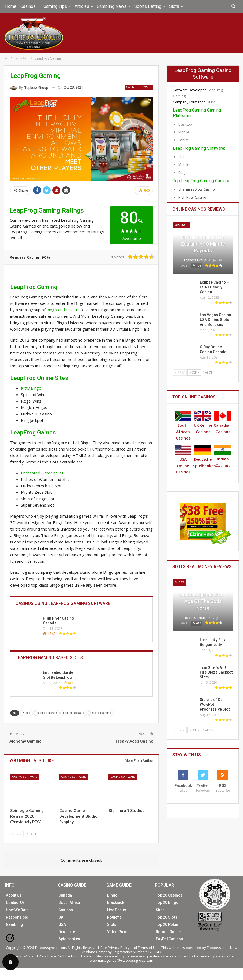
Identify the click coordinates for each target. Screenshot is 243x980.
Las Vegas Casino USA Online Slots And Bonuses (215, 319)
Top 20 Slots (166, 917)
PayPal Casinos (169, 939)
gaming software (74, 713)
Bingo (27, 713)
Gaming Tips (55, 6)
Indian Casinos (223, 456)
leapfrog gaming (101, 713)
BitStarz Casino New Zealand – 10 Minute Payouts (203, 244)
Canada (65, 895)
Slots (174, 6)
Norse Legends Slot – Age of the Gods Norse (203, 601)
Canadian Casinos (223, 422)
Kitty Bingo (31, 388)
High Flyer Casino (192, 197)
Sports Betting (148, 6)
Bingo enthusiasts (63, 309)
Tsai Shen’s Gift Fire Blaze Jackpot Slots (216, 672)
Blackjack (116, 902)
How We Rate (17, 909)
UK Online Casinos (203, 422)
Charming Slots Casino (197, 189)
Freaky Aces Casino (135, 741)
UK (61, 917)
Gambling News (112, 6)
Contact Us (15, 902)
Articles (82, 6)
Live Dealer (117, 909)
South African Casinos (183, 425)
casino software (47, 713)
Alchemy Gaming (26, 741)
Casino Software (139, 87)
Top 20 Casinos (169, 895)
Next (31, 833)
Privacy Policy (119, 947)
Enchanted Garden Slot (42, 472)
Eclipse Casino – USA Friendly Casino (214, 287)
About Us (14, 895)
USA (62, 924)
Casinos (28, 6)
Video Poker (118, 931)
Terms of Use (149, 947)
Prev (17, 833)
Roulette (114, 917)
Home (11, 6)
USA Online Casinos (183, 459)
